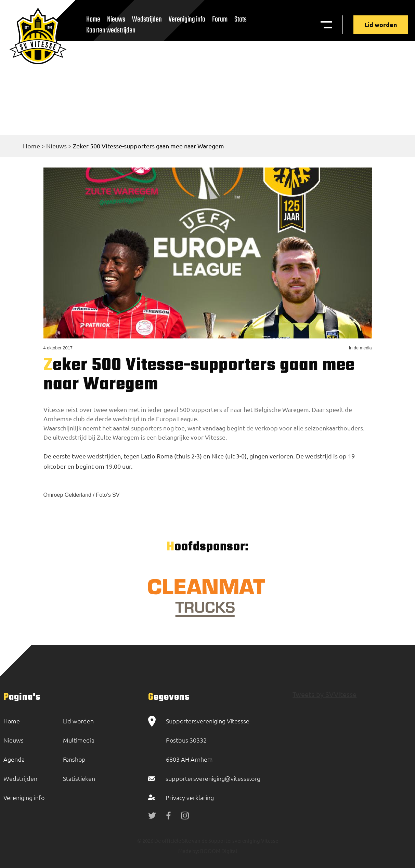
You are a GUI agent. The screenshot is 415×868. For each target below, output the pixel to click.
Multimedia (79, 740)
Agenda (14, 759)
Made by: (189, 851)
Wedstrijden (147, 19)
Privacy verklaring (190, 797)
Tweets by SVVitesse (325, 694)
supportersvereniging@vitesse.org (213, 778)
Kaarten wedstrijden (111, 30)
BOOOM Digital (218, 851)
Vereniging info (187, 19)
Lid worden (381, 24)
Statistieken (79, 778)
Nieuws (56, 146)
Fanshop (74, 759)
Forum (220, 19)
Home (31, 146)
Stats (241, 19)
